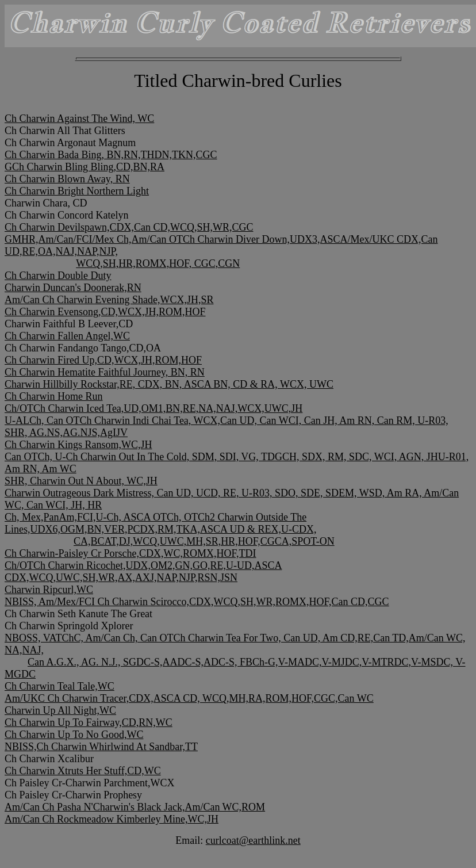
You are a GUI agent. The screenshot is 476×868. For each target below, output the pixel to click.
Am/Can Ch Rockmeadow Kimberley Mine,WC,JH (112, 819)
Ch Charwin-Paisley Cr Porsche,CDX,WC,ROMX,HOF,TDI (130, 553)
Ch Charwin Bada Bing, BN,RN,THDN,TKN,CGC (111, 155)
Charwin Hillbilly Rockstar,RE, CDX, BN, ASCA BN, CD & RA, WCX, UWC (169, 384)
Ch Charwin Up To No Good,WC (74, 735)
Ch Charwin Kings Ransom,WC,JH (78, 445)
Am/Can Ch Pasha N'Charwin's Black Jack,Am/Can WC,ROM (135, 807)
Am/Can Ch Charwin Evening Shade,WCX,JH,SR (109, 300)
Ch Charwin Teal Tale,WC (59, 686)
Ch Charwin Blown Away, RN (67, 179)
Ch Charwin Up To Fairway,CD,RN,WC (89, 722)
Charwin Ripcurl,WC (49, 590)
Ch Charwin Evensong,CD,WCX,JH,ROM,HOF (105, 312)
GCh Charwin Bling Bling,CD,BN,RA (85, 167)
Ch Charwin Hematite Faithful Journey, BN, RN (105, 372)
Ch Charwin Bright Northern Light (77, 191)
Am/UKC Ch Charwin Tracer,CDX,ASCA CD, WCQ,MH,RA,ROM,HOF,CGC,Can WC (189, 698)
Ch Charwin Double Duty (58, 276)
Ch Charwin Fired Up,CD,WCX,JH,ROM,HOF (103, 360)
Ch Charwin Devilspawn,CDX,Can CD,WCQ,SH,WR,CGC (129, 227)
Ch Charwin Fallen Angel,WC (67, 336)
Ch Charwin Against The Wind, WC (79, 118)
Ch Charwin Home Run (54, 396)
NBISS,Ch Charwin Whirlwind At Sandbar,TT (101, 747)
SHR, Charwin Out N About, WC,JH (81, 481)
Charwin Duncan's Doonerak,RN (73, 288)
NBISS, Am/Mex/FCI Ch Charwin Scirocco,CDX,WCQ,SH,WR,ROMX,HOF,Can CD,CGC (197, 602)
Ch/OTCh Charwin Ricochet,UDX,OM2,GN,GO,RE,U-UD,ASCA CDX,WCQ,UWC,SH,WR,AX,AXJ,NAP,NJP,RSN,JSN (143, 571)
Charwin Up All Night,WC (60, 710)
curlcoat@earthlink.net (253, 840)
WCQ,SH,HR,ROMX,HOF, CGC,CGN (158, 263)
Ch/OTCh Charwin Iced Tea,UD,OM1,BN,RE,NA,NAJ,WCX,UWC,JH (153, 408)
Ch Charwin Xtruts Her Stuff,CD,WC (83, 771)
